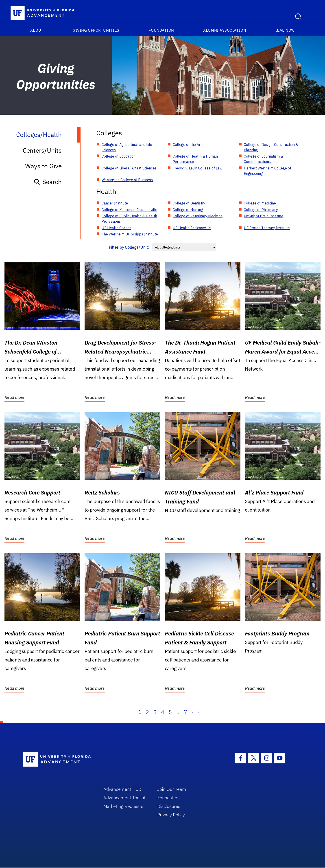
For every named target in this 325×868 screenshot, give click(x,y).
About (37, 30)
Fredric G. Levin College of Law (197, 168)
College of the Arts (188, 145)
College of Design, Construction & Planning (271, 147)
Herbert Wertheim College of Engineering (267, 171)
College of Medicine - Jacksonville (129, 210)
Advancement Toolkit (124, 798)
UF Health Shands (116, 228)
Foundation (161, 30)
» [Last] (199, 712)
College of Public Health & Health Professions (129, 219)
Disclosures (169, 806)
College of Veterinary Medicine (198, 216)
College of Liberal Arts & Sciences (129, 168)
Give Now (285, 30)
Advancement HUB (122, 789)
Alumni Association (225, 30)
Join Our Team (172, 789)
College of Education (119, 156)
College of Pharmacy (261, 210)
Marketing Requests (123, 806)
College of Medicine (260, 203)
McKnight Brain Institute (264, 216)
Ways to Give (43, 166)
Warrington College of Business (127, 180)
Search (48, 182)
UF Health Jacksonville (192, 228)
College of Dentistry (189, 203)
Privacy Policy (171, 815)
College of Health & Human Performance (195, 159)
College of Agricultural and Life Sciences (127, 147)
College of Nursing (188, 210)
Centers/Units (42, 150)
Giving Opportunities (96, 30)
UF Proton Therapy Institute (267, 228)
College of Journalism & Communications (263, 159)
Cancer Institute (115, 203)
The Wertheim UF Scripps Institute (130, 234)
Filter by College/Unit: (129, 247)
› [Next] (192, 712)
